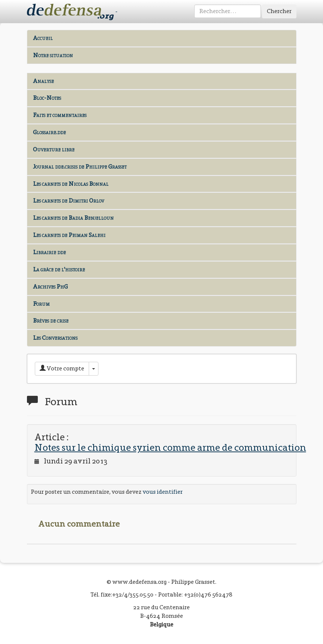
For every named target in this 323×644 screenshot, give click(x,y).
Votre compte (62, 368)
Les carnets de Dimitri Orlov (68, 201)
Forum (41, 304)
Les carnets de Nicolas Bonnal (71, 184)
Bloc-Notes (47, 98)
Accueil (43, 38)
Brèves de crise (51, 321)
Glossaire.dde (49, 132)
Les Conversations (55, 338)
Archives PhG (50, 286)
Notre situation (53, 55)
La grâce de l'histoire (59, 269)
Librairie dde (49, 252)
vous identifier (163, 492)
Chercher (279, 11)
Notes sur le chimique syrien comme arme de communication (170, 447)
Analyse (43, 81)
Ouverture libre (54, 149)
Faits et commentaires (60, 115)
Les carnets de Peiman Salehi (69, 235)
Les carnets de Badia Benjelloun (73, 218)
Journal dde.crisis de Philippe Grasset (80, 167)
